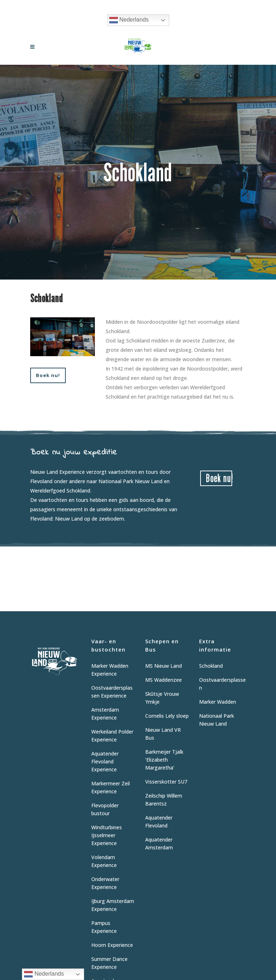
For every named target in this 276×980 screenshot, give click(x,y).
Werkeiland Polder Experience (112, 736)
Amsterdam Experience (105, 714)
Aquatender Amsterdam (159, 843)
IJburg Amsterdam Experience (113, 905)
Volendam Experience (104, 861)
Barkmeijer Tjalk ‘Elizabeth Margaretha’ (164, 760)
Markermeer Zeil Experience (111, 787)
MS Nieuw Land (164, 666)
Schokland (211, 666)
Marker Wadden (218, 702)
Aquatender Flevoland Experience (105, 761)
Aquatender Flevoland (159, 822)
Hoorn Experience (112, 945)
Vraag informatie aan (119, 6)
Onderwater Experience (105, 883)
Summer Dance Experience (109, 963)
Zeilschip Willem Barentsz (164, 800)
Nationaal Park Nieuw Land (217, 720)
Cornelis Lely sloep (167, 716)
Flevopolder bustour (105, 809)
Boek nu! (48, 375)
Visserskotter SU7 (166, 782)
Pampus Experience (104, 927)
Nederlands (129, 20)
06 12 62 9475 (166, 6)
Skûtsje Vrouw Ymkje (162, 698)
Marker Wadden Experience (110, 670)
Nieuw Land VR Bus (163, 734)
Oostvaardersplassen (222, 684)
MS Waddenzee (164, 680)
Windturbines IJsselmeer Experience (107, 835)
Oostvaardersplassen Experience (112, 692)
